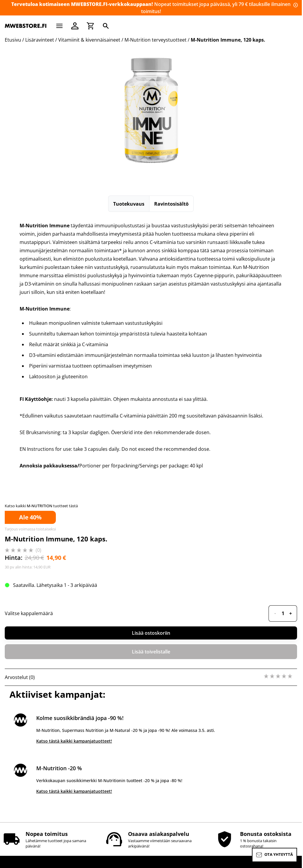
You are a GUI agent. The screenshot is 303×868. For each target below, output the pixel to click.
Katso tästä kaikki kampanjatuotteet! (74, 741)
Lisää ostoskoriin (151, 633)
